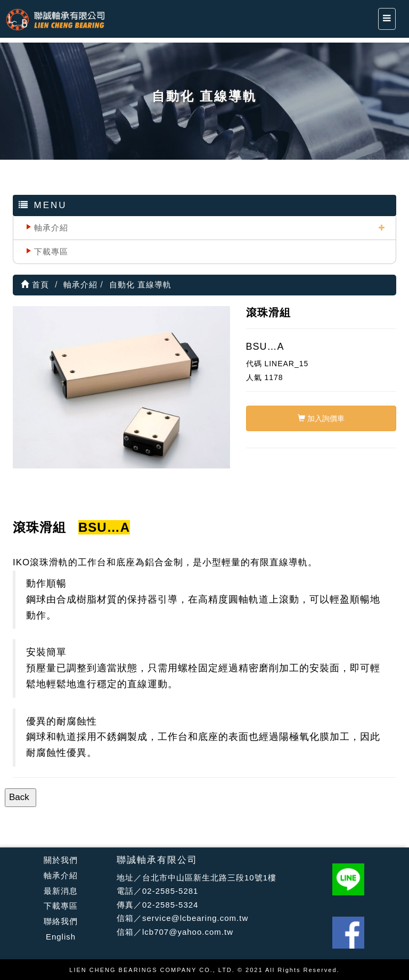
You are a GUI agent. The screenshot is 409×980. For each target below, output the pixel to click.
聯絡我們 (61, 921)
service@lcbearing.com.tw (195, 918)
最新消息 (61, 891)
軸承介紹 (51, 228)
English (61, 937)
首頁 (35, 285)
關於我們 (61, 860)
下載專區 (51, 252)
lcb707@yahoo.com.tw (188, 932)
